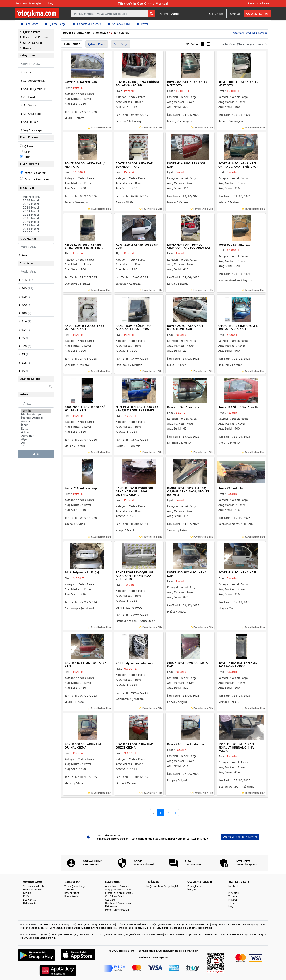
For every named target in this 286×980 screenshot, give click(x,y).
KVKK (26, 896)
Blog (51, 3)
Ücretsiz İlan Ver (258, 14)
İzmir (36, 425)
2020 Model (36, 222)
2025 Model (36, 204)
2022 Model (36, 215)
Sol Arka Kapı (119, 24)
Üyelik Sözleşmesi (33, 890)
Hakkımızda (30, 903)
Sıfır (27, 152)
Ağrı (36, 443)
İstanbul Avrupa (36, 414)
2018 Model (36, 229)
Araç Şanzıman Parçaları (118, 890)
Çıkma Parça (56, 24)
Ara (36, 454)
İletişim (191, 890)
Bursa (36, 429)
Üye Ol (235, 14)
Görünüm (192, 44)
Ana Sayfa (30, 24)
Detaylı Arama (169, 14)
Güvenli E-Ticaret (259, 3)
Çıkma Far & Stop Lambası (119, 893)
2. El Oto (69, 890)
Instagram (234, 893)
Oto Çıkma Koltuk (115, 896)
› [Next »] (176, 813)
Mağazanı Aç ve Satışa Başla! (162, 886)
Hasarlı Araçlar (72, 893)
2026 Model (36, 200)
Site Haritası (30, 900)
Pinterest (233, 900)
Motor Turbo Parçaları (117, 910)
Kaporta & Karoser (87, 24)
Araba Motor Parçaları (117, 886)
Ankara (36, 421)
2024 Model (36, 208)
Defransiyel (111, 906)
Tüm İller (36, 411)
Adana (36, 432)
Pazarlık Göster (35, 173)
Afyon (36, 439)
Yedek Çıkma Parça (75, 886)
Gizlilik (27, 893)
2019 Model (36, 225)
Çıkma (29, 146)
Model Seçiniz (36, 197)
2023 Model (36, 211)
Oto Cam (110, 900)
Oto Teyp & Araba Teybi (118, 903)
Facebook (233, 886)
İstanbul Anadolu (36, 418)
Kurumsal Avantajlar (28, 3)
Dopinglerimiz (195, 886)
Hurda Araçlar (72, 896)
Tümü (28, 157)
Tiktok (232, 903)
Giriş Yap (216, 14)
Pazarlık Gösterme (37, 179)
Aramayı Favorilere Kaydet (249, 33)
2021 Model (36, 218)
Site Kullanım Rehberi (35, 886)
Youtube (233, 896)
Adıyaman (36, 436)
